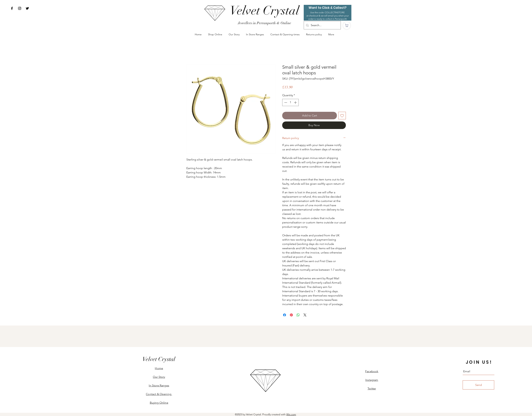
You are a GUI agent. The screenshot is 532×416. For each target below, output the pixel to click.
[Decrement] (285, 102)
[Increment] (296, 102)
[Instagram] (20, 8)
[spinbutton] (290, 102)
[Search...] (322, 25)
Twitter (372, 388)
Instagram (372, 380)
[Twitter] (27, 8)
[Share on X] (305, 315)
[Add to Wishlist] (342, 116)
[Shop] (347, 25)
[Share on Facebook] (285, 315)
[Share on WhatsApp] (298, 315)
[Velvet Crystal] (265, 11)
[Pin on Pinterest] (291, 315)
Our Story (159, 377)
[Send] (478, 385)
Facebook (372, 371)
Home (159, 368)
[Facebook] (12, 8)
